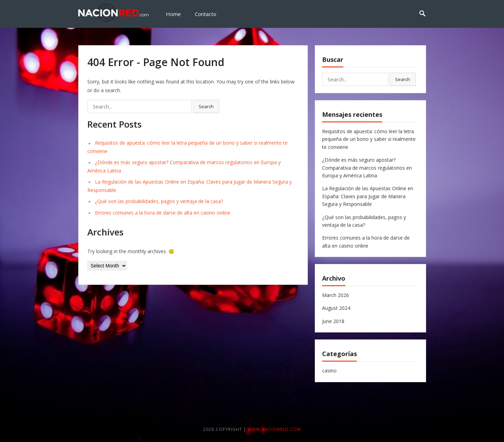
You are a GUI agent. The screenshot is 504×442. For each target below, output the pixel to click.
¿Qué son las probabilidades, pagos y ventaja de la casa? (159, 201)
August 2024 (336, 308)
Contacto (206, 14)
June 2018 (333, 321)
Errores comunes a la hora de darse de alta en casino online (163, 213)
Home (173, 14)
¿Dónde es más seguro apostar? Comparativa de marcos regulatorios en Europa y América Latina (367, 168)
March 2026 (335, 295)
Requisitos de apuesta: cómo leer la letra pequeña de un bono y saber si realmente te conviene (369, 139)
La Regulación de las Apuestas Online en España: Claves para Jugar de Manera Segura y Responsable (368, 196)
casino (329, 371)
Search (206, 106)
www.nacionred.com (274, 429)
